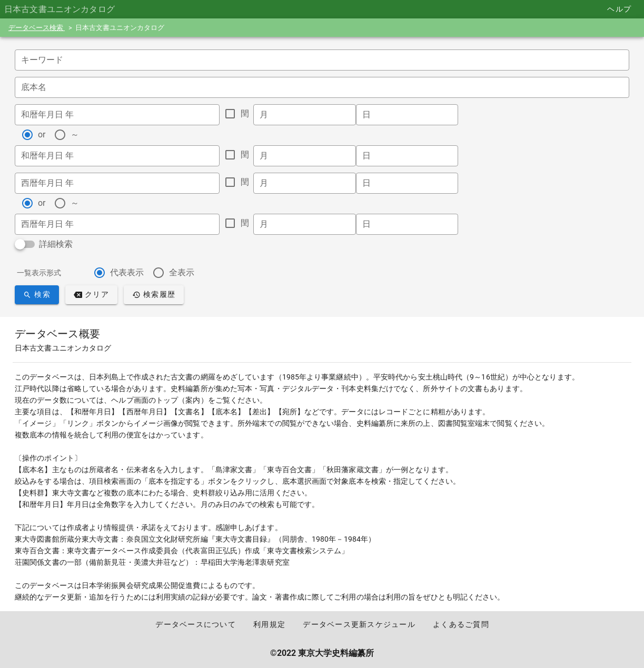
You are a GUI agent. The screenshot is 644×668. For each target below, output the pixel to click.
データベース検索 (37, 28)
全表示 (182, 272)
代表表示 (127, 272)
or (42, 134)
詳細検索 (56, 244)
